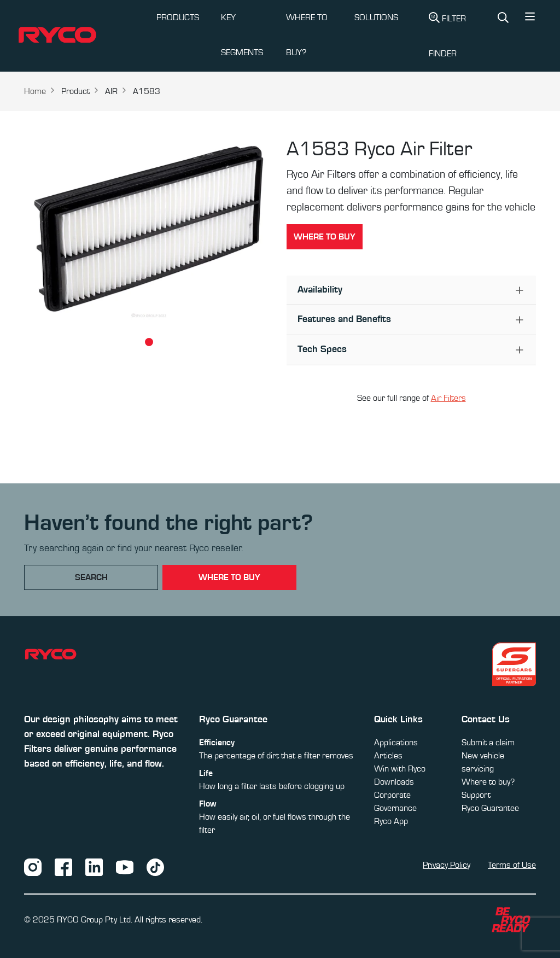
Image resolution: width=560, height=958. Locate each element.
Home (35, 91)
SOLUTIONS (376, 17)
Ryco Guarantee (490, 808)
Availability (320, 290)
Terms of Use (512, 865)
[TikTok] (155, 866)
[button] (530, 19)
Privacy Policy (447, 865)
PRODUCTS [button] (178, 17)
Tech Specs (322, 349)
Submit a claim (488, 743)
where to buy (229, 577)
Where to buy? (488, 782)
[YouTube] (125, 866)
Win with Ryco (400, 769)
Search (91, 577)
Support (476, 795)
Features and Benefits (344, 319)
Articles (388, 756)
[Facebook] (63, 866)
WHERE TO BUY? (307, 35)
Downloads (394, 782)
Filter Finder (447, 35)
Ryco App (391, 821)
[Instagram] (33, 866)
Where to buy (325, 237)
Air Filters (448, 398)
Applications (396, 743)
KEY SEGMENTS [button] (242, 35)
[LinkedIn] (94, 866)
